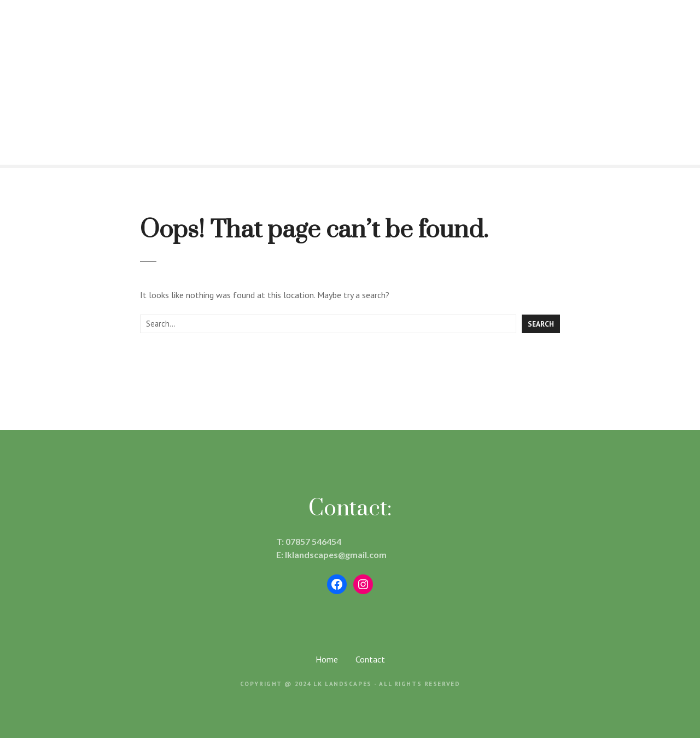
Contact (370, 659)
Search (541, 324)
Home (327, 659)
